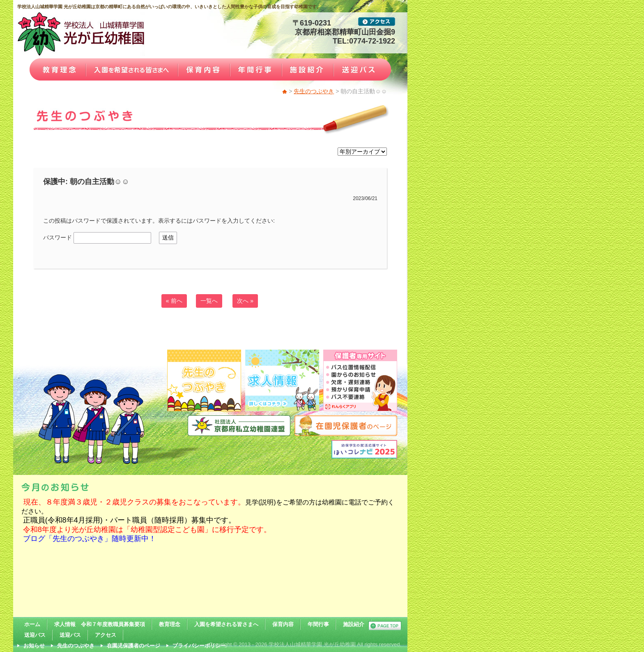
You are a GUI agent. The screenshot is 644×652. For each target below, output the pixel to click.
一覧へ (209, 301)
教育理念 (170, 624)
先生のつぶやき (314, 91)
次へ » (245, 301)
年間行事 (318, 624)
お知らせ (34, 646)
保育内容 (283, 624)
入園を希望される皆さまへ (226, 624)
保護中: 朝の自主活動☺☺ (86, 182)
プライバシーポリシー (199, 646)
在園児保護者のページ (133, 646)
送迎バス (35, 635)
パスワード (97, 237)
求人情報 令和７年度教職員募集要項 (100, 624)
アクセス (106, 635)
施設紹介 (354, 624)
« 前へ (174, 301)
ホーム (32, 624)
